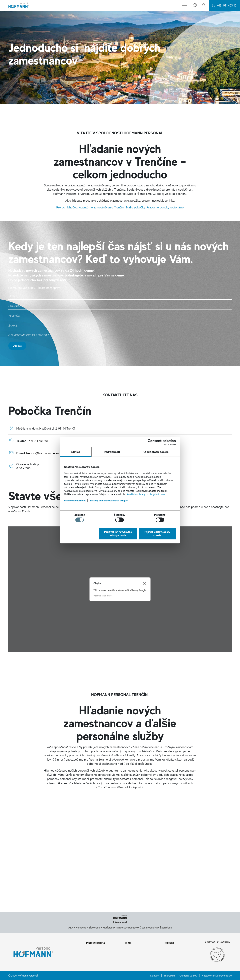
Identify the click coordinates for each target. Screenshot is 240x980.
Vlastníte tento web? (102, 596)
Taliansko (121, 927)
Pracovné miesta (95, 943)
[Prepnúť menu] (184, 6)
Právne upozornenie (75, 553)
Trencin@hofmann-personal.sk (46, 453)
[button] (195, 5)
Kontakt (155, 975)
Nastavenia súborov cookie (217, 975)
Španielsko (166, 927)
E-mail (200, 886)
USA (70, 927)
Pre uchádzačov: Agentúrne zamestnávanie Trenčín (90, 207)
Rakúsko (133, 927)
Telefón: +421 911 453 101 (120, 886)
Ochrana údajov (188, 975)
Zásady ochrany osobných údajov (109, 553)
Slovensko (94, 927)
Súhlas (76, 504)
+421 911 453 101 (38, 441)
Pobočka (169, 943)
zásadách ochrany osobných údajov (145, 546)
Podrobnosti (112, 504)
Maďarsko (108, 927)
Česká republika (149, 927)
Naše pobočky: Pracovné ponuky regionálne (155, 207)
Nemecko (81, 927)
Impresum (169, 975)
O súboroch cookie (156, 504)
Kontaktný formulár (40, 886)
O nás (128, 943)
